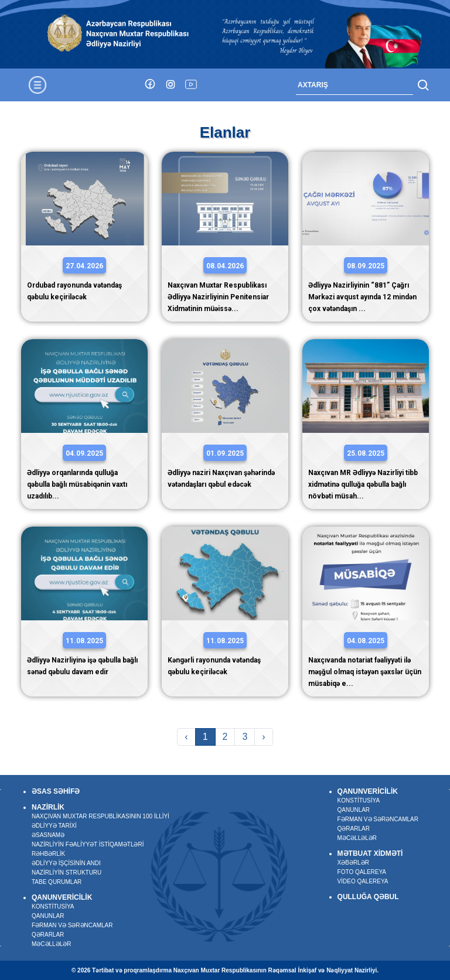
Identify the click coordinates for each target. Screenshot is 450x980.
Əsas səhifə (56, 791)
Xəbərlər (353, 863)
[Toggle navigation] (37, 85)
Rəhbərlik (48, 853)
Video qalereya (362, 881)
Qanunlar (48, 915)
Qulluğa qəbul (368, 897)
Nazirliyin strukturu (67, 872)
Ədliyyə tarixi (54, 825)
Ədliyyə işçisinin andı (66, 863)
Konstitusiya (53, 906)
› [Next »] (263, 737)
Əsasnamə (48, 834)
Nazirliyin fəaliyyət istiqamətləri (88, 844)
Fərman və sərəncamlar (72, 925)
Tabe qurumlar (57, 881)
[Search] (354, 85)
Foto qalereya (362, 872)
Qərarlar (48, 934)
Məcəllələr (51, 943)
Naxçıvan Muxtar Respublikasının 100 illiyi (100, 816)
